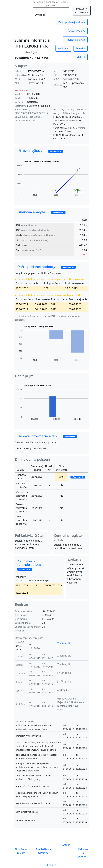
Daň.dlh (81, 48)
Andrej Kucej (64, 690)
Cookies (51, 865)
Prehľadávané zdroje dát (44, 851)
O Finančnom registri (21, 849)
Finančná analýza (75, 40)
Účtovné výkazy (76, 31)
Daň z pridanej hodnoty (72, 22)
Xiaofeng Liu (64, 643)
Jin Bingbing (64, 673)
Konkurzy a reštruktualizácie (33, 564)
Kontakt (65, 845)
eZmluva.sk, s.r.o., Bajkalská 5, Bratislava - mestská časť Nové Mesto (71, 704)
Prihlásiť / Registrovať (82, 11)
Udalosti (80, 57)
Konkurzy (63, 48)
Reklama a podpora (83, 853)
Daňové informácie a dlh (47, 436)
